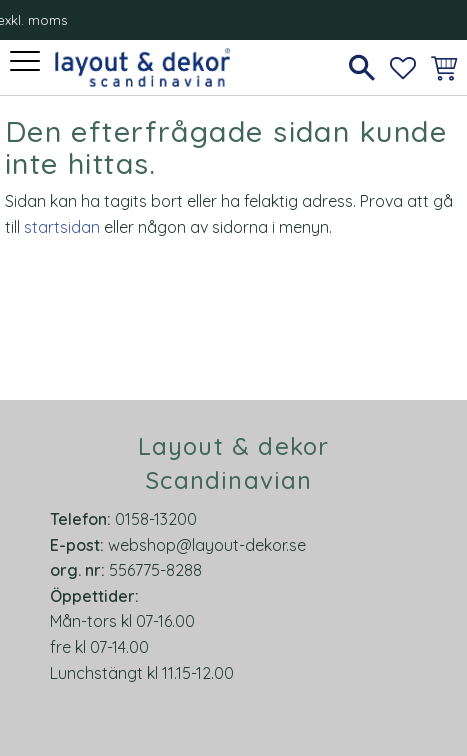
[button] (27, 62)
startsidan (62, 227)
